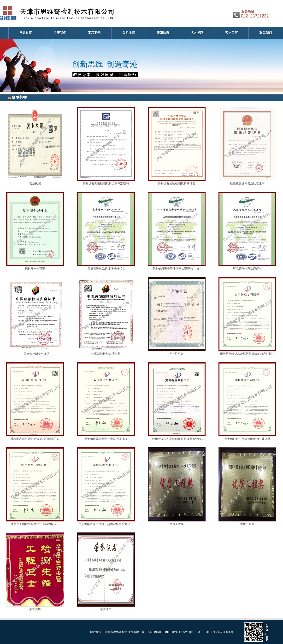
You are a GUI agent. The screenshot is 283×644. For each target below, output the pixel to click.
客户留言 (231, 33)
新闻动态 (163, 33)
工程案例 (94, 33)
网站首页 (26, 33)
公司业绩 (129, 33)
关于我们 (60, 33)
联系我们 (266, 33)
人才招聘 (197, 33)
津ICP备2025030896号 (220, 632)
